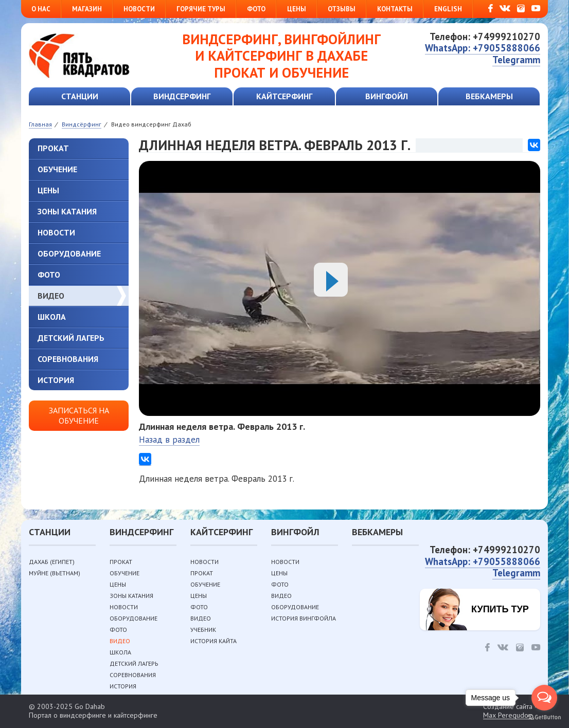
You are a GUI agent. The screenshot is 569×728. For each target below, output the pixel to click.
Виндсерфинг (182, 96)
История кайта (214, 641)
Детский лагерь (71, 338)
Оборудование (69, 253)
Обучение (57, 169)
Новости (139, 9)
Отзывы (342, 9)
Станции (80, 96)
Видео (51, 296)
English (448, 9)
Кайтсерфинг (284, 96)
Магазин (87, 9)
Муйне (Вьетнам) (55, 573)
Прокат (53, 148)
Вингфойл (387, 96)
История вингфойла (304, 618)
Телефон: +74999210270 (485, 37)
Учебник (203, 630)
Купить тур (500, 609)
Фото (256, 9)
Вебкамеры (489, 96)
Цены (297, 9)
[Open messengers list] (544, 698)
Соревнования (68, 359)
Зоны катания (67, 211)
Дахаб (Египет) (52, 562)
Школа (52, 317)
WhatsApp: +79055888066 (483, 48)
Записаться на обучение (79, 415)
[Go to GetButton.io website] (544, 717)
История (56, 380)
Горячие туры (201, 9)
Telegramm (516, 60)
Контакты (395, 9)
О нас (41, 9)
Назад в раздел (169, 440)
